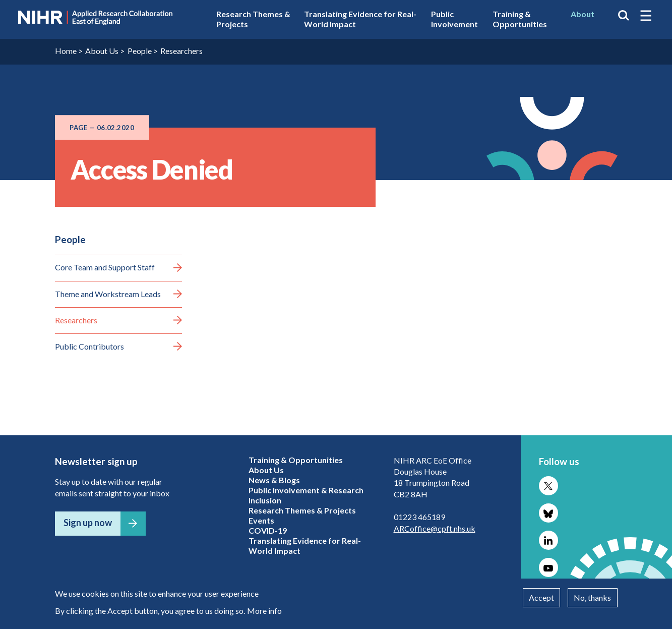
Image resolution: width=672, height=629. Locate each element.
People (140, 51)
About (583, 14)
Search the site (624, 16)
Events (261, 520)
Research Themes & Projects (253, 19)
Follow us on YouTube (548, 567)
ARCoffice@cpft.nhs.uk (435, 528)
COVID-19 (268, 530)
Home (66, 51)
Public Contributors (89, 346)
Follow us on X (548, 486)
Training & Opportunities (520, 19)
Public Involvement (454, 19)
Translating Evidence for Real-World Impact (360, 19)
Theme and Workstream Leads (108, 294)
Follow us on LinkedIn (548, 540)
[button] (646, 16)
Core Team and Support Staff (105, 267)
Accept (541, 597)
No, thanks (592, 597)
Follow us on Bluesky (548, 513)
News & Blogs (274, 480)
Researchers (181, 51)
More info (264, 611)
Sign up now (88, 523)
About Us (102, 51)
